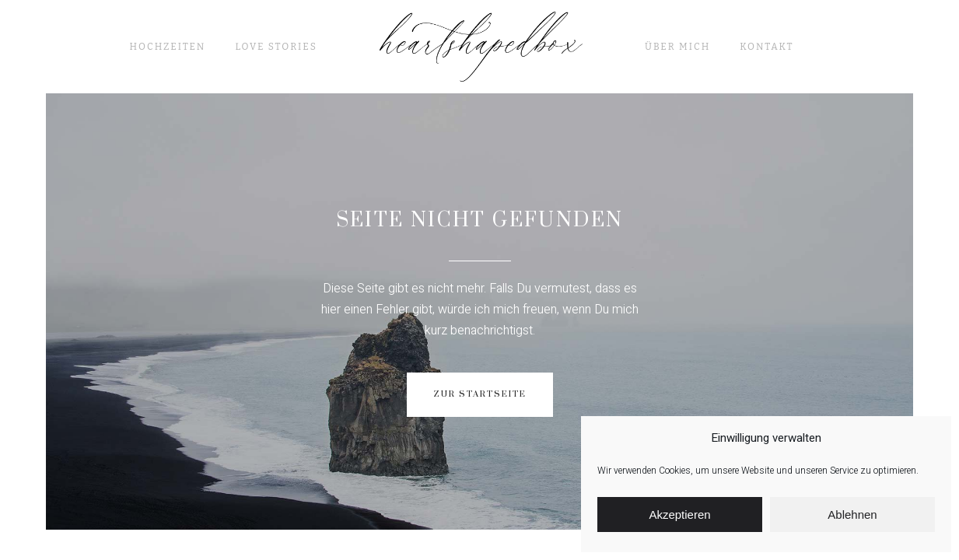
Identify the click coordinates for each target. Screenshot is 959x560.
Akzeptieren (679, 514)
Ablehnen (852, 514)
